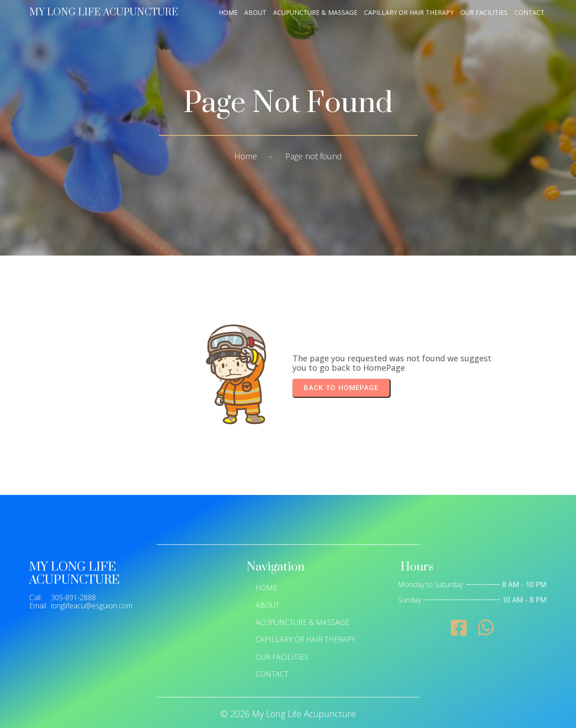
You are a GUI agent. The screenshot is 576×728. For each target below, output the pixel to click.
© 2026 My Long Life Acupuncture (288, 714)
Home (246, 156)
